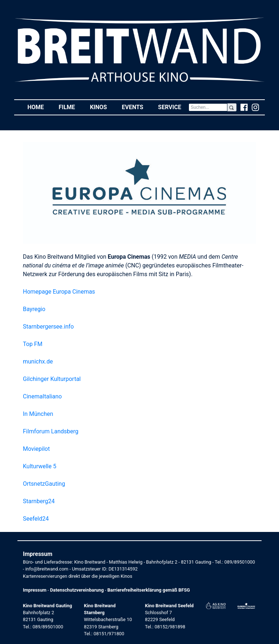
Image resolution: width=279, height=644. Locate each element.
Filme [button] (70, 107)
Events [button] (136, 107)
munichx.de (38, 361)
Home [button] (39, 107)
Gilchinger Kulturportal (52, 379)
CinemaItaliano (42, 396)
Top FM (33, 344)
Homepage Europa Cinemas (59, 292)
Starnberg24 (39, 501)
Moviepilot (36, 449)
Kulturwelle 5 (40, 466)
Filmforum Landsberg (51, 431)
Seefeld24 (36, 519)
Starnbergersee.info (48, 327)
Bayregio (34, 309)
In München (38, 414)
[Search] (208, 107)
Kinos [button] (102, 107)
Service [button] (173, 107)
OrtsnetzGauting (44, 484)
